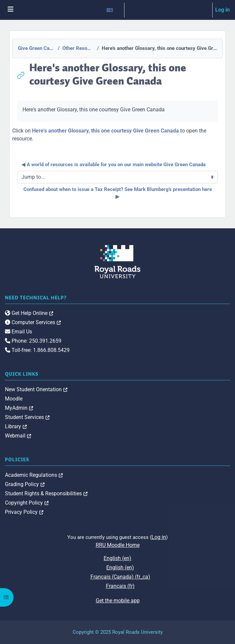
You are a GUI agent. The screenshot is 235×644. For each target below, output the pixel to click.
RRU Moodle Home (118, 545)
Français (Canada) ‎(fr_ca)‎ (120, 577)
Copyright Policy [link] (27, 503)
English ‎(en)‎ (117, 558)
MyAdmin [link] (19, 408)
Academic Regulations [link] (34, 475)
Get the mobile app (118, 601)
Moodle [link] (14, 399)
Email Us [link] (18, 332)
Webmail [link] (18, 436)
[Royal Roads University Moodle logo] (117, 261)
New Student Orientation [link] (36, 389)
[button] (113, 10)
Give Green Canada (36, 48)
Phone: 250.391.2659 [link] (33, 341)
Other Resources (78, 48)
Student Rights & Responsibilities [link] (46, 493)
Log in (222, 10)
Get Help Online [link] (29, 313)
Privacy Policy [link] (24, 512)
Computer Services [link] (33, 322)
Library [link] (16, 426)
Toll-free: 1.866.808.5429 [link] (37, 350)
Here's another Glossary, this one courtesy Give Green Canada (105, 131)
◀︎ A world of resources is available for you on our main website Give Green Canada (114, 165)
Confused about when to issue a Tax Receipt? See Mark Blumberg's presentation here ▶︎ (118, 193)
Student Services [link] (27, 417)
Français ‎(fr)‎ (120, 586)
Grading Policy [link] (25, 484)
